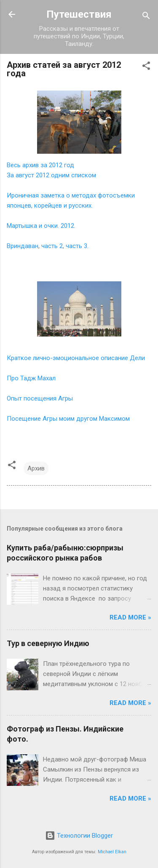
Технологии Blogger (79, 836)
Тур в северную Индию (48, 643)
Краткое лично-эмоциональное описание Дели (76, 358)
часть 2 (52, 246)
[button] (146, 67)
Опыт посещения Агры (40, 398)
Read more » (130, 617)
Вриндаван (23, 246)
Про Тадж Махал (31, 378)
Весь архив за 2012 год (40, 165)
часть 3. (77, 246)
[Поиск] (146, 17)
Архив (36, 468)
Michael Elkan (112, 852)
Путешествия (79, 14)
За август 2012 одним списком (51, 175)
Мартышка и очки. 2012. (41, 226)
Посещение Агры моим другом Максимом (68, 419)
